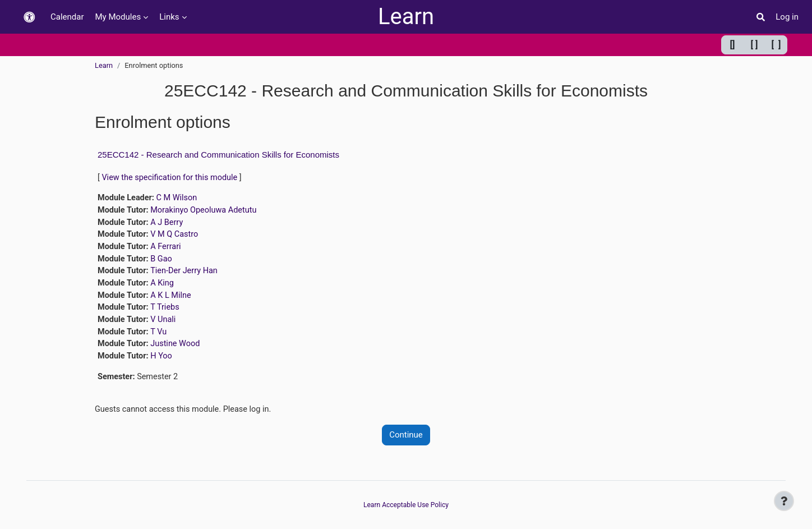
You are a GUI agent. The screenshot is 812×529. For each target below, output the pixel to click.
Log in (787, 17)
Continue (406, 443)
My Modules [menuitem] (118, 17)
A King (165, 287)
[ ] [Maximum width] (776, 45)
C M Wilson (179, 199)
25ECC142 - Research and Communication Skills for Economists (218, 155)
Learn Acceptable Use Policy (406, 505)
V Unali (166, 325)
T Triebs (167, 312)
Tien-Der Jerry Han (187, 274)
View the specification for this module (172, 178)
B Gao (164, 262)
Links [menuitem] (169, 17)
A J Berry (169, 224)
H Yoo (164, 363)
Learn (406, 17)
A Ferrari (168, 249)
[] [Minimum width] (733, 45)
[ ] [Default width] (755, 45)
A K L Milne (174, 300)
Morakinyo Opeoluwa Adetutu (207, 211)
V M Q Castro (177, 237)
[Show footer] (784, 501)
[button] (29, 17)
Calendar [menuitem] (67, 17)
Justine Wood (178, 350)
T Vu (161, 338)
